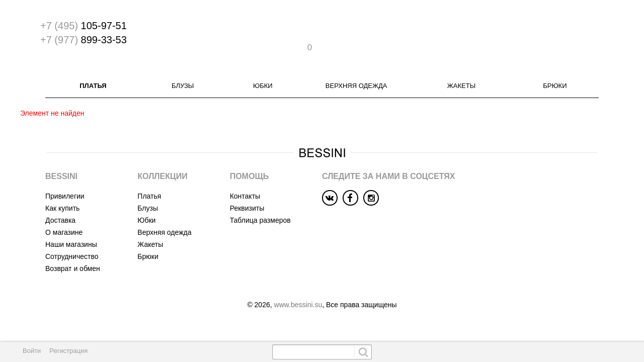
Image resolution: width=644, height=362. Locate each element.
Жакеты (461, 68)
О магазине (64, 214)
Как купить (62, 190)
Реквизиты (247, 190)
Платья (93, 68)
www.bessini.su (298, 287)
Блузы (183, 68)
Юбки (263, 68)
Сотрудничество (72, 238)
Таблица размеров (260, 202)
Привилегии (65, 178)
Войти (32, 351)
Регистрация (68, 351)
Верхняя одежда (356, 68)
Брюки (555, 68)
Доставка (60, 202)
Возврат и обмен (73, 250)
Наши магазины (71, 226)
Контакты (245, 178)
